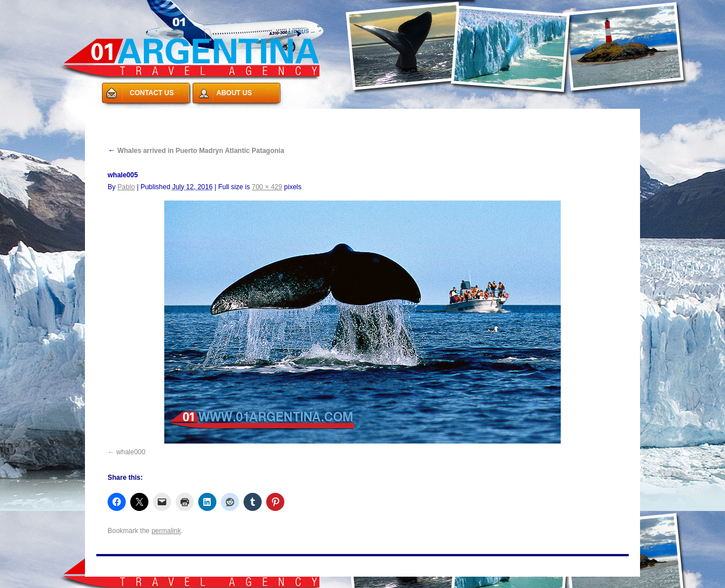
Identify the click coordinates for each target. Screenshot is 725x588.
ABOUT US (234, 93)
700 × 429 (267, 187)
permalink (166, 531)
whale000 (131, 452)
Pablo (126, 187)
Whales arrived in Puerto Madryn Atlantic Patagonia (196, 151)
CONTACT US (152, 93)
